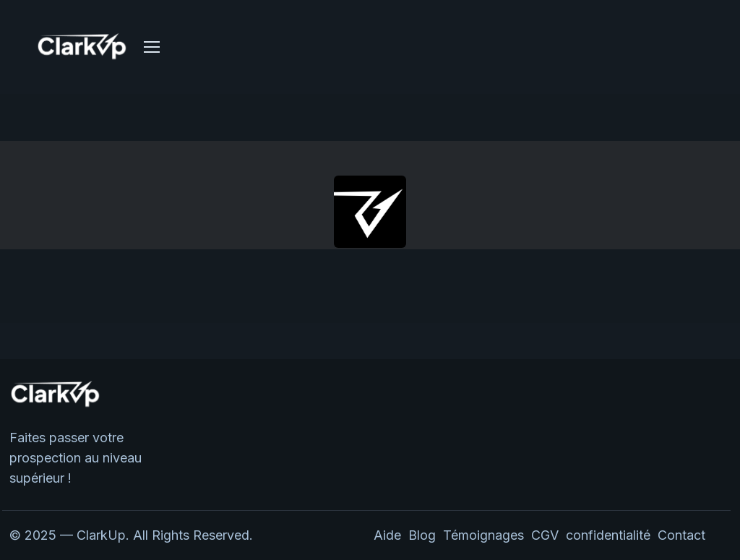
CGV (545, 535)
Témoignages (483, 535)
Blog (422, 535)
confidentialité (612, 535)
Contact (681, 535)
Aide (387, 535)
